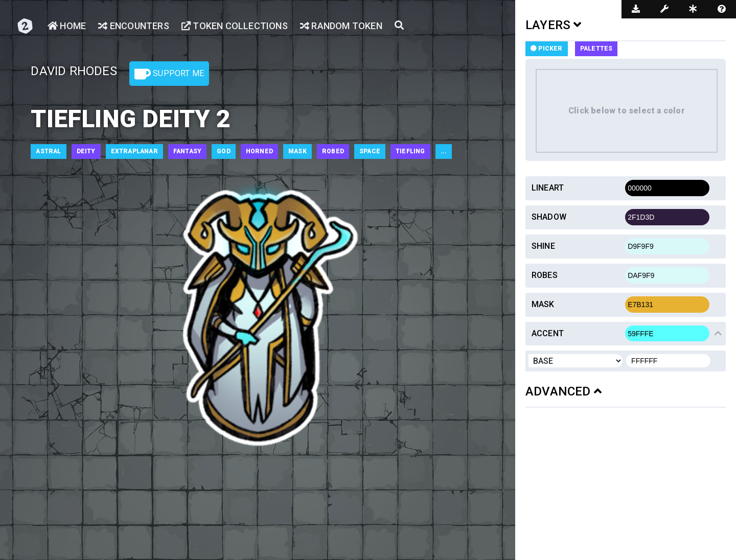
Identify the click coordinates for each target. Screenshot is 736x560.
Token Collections (235, 26)
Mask (543, 304)
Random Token (341, 26)
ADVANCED (563, 391)
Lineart (548, 188)
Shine (543, 246)
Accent (548, 333)
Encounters (133, 26)
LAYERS (554, 25)
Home (67, 26)
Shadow (549, 217)
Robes (545, 275)
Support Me (169, 74)
